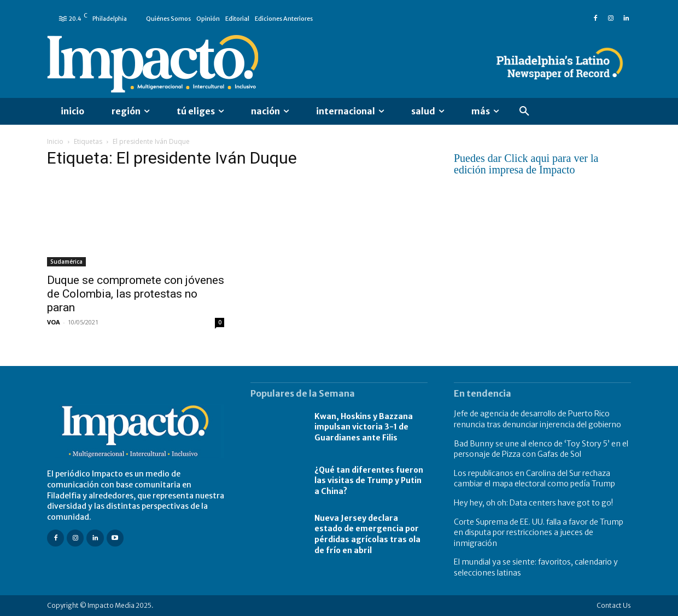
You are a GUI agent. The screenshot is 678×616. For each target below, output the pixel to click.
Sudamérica (66, 261)
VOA (54, 322)
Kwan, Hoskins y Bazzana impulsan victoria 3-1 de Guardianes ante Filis (364, 427)
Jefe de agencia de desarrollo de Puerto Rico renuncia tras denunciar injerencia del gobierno (537, 419)
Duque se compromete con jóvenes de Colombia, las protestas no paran (136, 294)
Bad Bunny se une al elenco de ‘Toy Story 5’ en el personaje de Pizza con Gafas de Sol (541, 449)
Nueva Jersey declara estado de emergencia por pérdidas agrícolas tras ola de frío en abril (367, 534)
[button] (524, 112)
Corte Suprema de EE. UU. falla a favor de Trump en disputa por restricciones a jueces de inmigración (539, 533)
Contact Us (614, 605)
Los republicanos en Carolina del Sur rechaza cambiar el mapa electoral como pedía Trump (534, 479)
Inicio (55, 141)
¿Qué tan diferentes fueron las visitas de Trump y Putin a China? (369, 481)
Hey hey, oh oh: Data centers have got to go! (533, 503)
